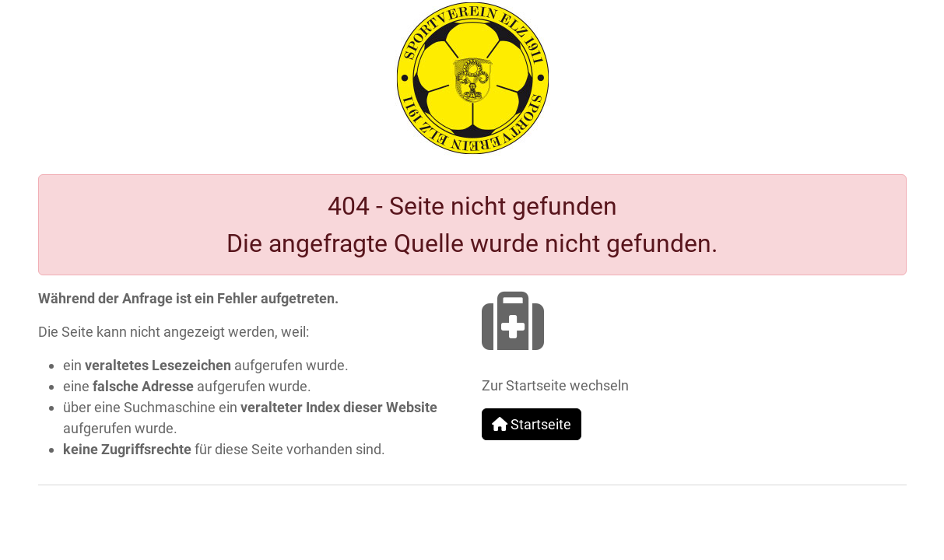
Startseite (532, 424)
